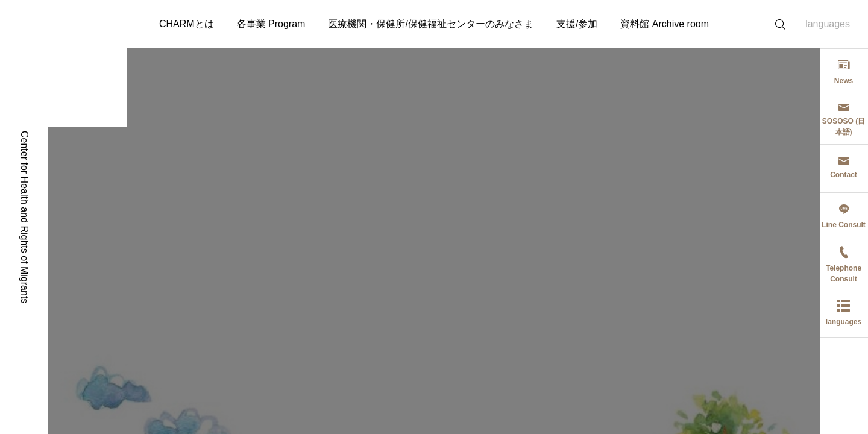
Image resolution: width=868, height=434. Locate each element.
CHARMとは (187, 24)
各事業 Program (271, 24)
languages (828, 24)
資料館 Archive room (665, 24)
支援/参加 (577, 24)
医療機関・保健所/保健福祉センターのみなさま (430, 24)
